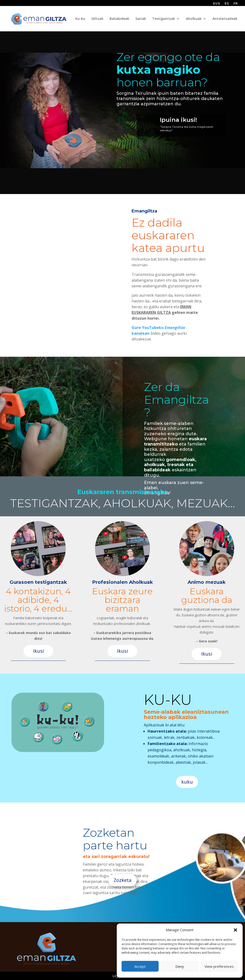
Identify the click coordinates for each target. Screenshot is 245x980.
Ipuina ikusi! (178, 120)
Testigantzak (164, 19)
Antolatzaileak (225, 19)
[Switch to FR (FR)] (236, 5)
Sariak (141, 19)
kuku (187, 782)
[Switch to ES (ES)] (227, 5)
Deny (180, 966)
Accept (140, 966)
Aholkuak (194, 19)
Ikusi (38, 651)
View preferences (219, 966)
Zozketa (122, 880)
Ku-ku (80, 19)
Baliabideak (119, 19)
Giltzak (97, 19)
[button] (235, 930)
